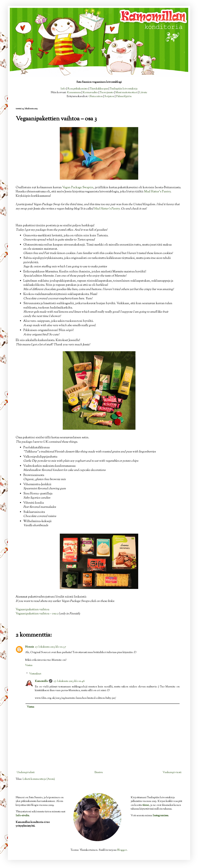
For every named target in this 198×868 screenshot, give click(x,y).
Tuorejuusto (107, 93)
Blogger (122, 850)
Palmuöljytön (124, 96)
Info (63, 89)
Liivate (143, 93)
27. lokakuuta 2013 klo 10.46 (69, 681)
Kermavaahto (90, 93)
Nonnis (29, 647)
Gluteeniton (96, 96)
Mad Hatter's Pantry (157, 192)
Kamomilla (41, 681)
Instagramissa (160, 816)
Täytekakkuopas (99, 89)
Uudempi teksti (26, 772)
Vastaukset (35, 674)
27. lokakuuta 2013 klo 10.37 (50, 647)
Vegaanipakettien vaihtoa (32, 610)
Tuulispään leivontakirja (124, 89)
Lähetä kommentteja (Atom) (39, 779)
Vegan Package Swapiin (78, 187)
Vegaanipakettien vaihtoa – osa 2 (37, 614)
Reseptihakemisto (78, 89)
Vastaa (29, 665)
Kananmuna (74, 93)
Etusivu (99, 772)
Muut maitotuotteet (126, 93)
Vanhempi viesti (172, 772)
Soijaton (109, 96)
